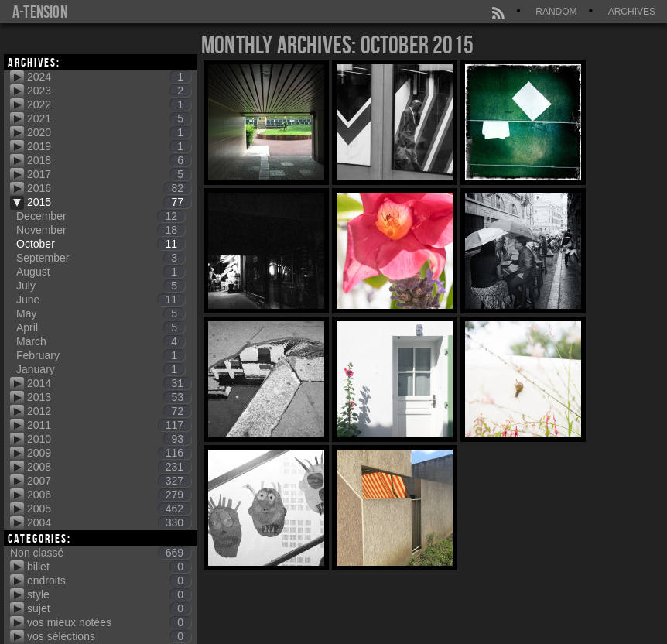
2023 (109, 91)
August (101, 272)
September (101, 258)
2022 (109, 104)
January (101, 369)
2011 (109, 425)
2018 (109, 160)
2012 (109, 411)
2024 (109, 77)
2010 (109, 439)
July (101, 286)
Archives (632, 12)
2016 (109, 188)
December (101, 216)
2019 (109, 146)
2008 (109, 467)
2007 (109, 481)
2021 (109, 118)
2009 (109, 453)
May (101, 313)
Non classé (101, 553)
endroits (109, 581)
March (101, 341)
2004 (109, 522)
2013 (109, 397)
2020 (109, 132)
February (101, 355)
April (101, 327)
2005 (109, 509)
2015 (109, 202)
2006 (109, 495)
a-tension (40, 12)
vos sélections (109, 636)
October (101, 244)
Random (556, 12)
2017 (109, 174)
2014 (109, 383)
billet (109, 567)
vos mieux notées (109, 622)
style (109, 594)
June (101, 300)
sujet (109, 608)
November (101, 230)
